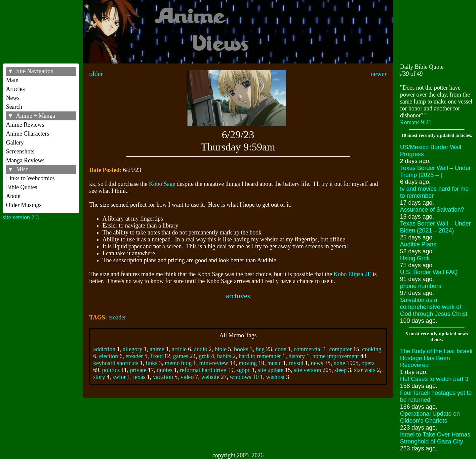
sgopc (243, 370)
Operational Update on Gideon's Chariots (430, 417)
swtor (119, 377)
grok (204, 356)
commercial (308, 349)
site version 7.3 (21, 217)
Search (14, 107)
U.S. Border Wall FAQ (429, 272)
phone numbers (421, 286)
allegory (133, 349)
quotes (164, 370)
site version (308, 370)
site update (271, 370)
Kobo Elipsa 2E (352, 274)
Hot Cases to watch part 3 (434, 379)
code (281, 349)
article (179, 349)
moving (248, 363)
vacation (163, 377)
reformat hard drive (203, 370)
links (152, 363)
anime (157, 349)
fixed (157, 356)
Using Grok (415, 258)
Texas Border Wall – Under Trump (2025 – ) (435, 171)
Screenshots (20, 151)
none (339, 363)
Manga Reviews (25, 160)
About (13, 196)
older (96, 74)
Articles (15, 89)
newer (379, 74)
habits (224, 356)
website (210, 377)
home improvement (336, 356)
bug (260, 349)
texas (139, 377)
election (109, 356)
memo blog (178, 363)
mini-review (214, 363)
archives (238, 296)
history (297, 356)
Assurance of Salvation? (432, 210)
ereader (117, 317)
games (181, 356)
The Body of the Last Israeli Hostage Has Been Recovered (436, 358)
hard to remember (260, 356)
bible (221, 349)
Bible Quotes (22, 187)
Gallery (15, 143)
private (138, 370)
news (317, 363)
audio (201, 349)
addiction (104, 349)
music (275, 363)
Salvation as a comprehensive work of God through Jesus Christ (434, 307)
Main (12, 80)
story (99, 377)
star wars (365, 370)
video (187, 377)
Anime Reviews (25, 125)
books (241, 349)
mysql (296, 363)
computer (340, 349)
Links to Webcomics (30, 178)
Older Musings (24, 205)
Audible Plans (418, 244)
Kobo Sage (162, 184)
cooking (372, 349)
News (13, 98)
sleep (341, 370)
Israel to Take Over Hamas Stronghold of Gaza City (435, 438)
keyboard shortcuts (116, 363)
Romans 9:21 (416, 122)
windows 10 (244, 377)
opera (368, 363)
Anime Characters (27, 134)
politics (111, 370)
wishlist (275, 377)
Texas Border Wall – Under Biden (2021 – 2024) (435, 227)
